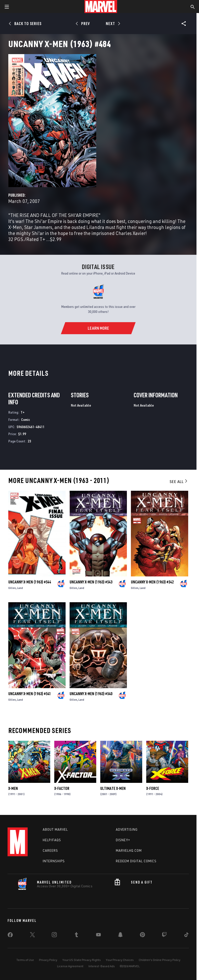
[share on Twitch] (164, 936)
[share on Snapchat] (120, 936)
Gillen (12, 588)
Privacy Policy (48, 960)
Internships (54, 861)
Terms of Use (25, 960)
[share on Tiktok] (186, 936)
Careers (50, 850)
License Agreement (70, 966)
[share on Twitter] (32, 936)
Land (20, 588)
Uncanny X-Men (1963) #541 (30, 694)
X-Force (153, 788)
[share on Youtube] (98, 936)
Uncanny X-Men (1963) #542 (152, 582)
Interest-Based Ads (102, 966)
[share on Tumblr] (76, 936)
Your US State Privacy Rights (82, 960)
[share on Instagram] (54, 936)
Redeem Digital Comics (136, 861)
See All (179, 481)
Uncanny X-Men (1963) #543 (91, 582)
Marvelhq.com (129, 850)
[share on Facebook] (10, 936)
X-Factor (62, 788)
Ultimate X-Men (113, 788)
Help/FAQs (52, 840)
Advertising (127, 829)
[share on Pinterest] (142, 936)
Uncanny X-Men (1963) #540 (91, 694)
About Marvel (55, 829)
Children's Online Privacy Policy (160, 960)
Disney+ (123, 840)
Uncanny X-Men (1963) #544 (30, 582)
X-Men (13, 788)
